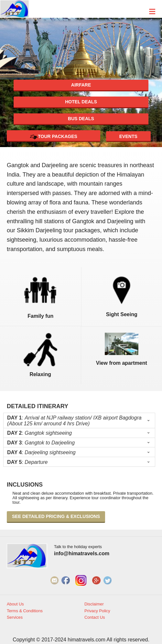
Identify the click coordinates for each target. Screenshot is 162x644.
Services (15, 617)
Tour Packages (54, 137)
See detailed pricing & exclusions (56, 516)
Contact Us (95, 617)
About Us (15, 604)
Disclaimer (94, 604)
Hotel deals (81, 102)
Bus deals (81, 119)
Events (128, 136)
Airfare (81, 85)
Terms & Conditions (25, 611)
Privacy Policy (97, 611)
